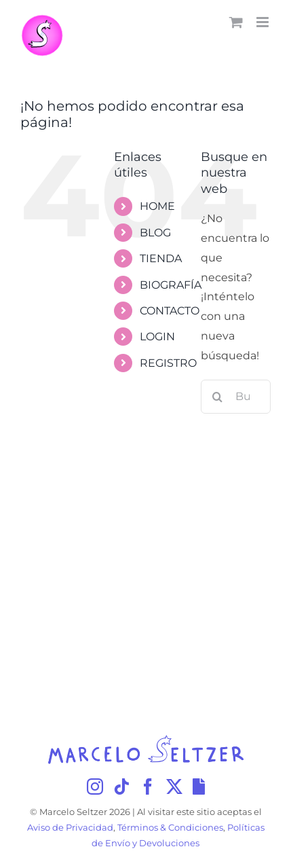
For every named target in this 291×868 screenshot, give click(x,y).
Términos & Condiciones (170, 828)
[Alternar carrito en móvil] (236, 22)
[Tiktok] (121, 786)
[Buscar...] (236, 397)
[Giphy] (199, 786)
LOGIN (157, 337)
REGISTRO (168, 363)
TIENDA (161, 258)
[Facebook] (148, 786)
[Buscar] (218, 397)
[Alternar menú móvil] (264, 22)
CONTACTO (170, 311)
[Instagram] (95, 786)
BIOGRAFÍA (171, 285)
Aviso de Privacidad (70, 828)
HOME (157, 206)
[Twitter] (174, 786)
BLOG (155, 233)
